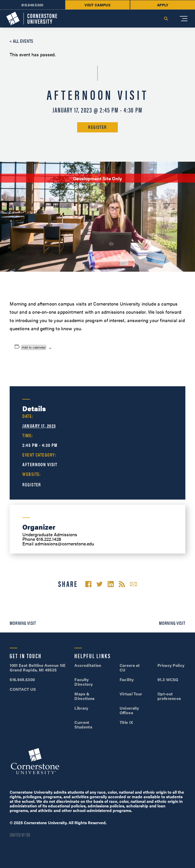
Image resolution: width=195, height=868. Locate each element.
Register (97, 127)
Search (166, 19)
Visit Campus (97, 5)
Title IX (126, 722)
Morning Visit (23, 623)
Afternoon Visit (40, 464)
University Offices (129, 710)
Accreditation (88, 665)
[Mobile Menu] (184, 19)
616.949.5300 (32, 5)
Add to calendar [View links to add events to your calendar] (34, 347)
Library (81, 708)
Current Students (83, 725)
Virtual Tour (131, 694)
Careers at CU (130, 667)
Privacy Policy (171, 665)
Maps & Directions (84, 696)
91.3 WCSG (168, 679)
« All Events (21, 41)
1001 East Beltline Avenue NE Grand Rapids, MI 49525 (38, 667)
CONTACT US (23, 689)
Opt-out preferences (169, 696)
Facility (127, 679)
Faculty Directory (84, 682)
